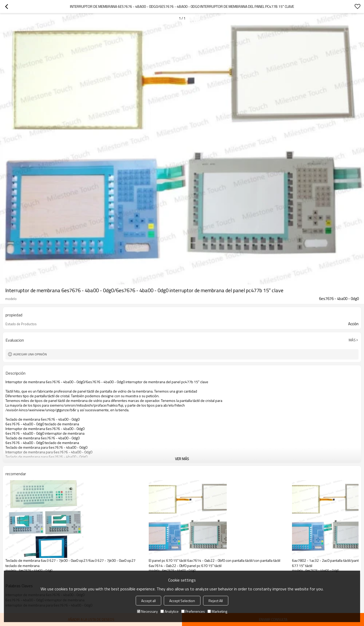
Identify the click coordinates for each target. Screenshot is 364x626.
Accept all (148, 601)
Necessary (147, 611)
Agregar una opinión (30, 354)
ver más (182, 459)
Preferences (193, 611)
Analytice (170, 611)
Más (352, 340)
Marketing (217, 611)
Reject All (216, 601)
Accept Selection (182, 601)
